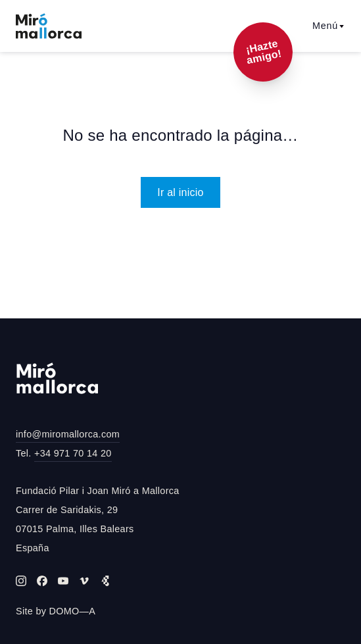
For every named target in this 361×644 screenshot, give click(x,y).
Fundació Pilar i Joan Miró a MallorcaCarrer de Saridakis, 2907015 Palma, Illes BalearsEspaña (98, 519)
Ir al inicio (180, 192)
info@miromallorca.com (68, 434)
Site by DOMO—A (56, 611)
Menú (329, 26)
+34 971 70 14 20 (73, 453)
